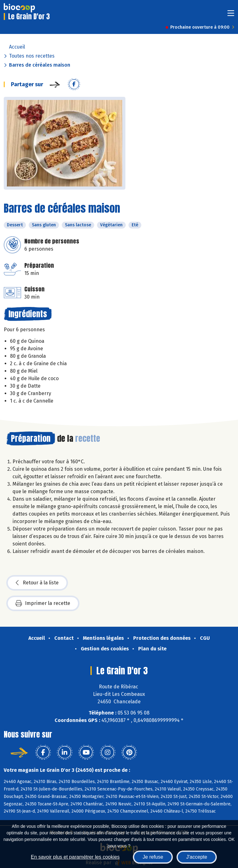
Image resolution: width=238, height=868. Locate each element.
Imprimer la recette (43, 603)
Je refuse (153, 857)
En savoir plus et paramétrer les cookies (75, 857)
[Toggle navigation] (231, 15)
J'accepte (197, 857)
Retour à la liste (37, 583)
